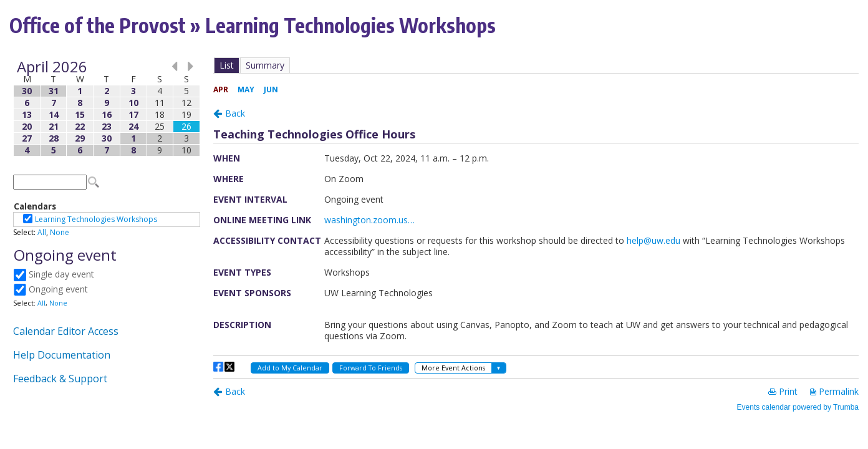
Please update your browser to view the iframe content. (107, 108)
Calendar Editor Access (66, 331)
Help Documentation (62, 355)
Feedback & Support (60, 379)
